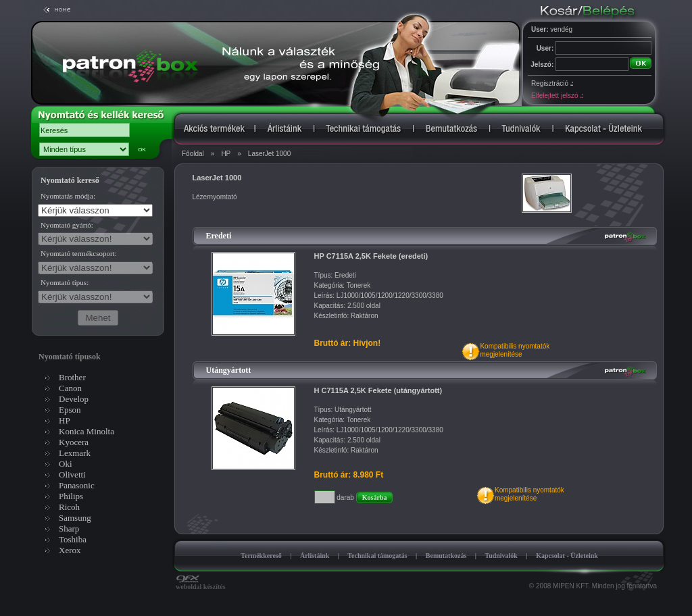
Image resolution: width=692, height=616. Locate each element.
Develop (74, 399)
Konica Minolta (86, 431)
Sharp (69, 529)
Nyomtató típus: (65, 282)
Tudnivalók (501, 556)
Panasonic (77, 485)
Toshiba (73, 539)
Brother (72, 377)
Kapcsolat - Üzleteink (567, 556)
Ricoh (69, 507)
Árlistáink (315, 556)
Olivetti (72, 474)
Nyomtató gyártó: (67, 225)
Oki (66, 464)
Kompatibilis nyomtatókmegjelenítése (515, 350)
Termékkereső (261, 556)
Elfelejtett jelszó (557, 96)
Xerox (70, 550)
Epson (70, 410)
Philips (71, 496)
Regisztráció (552, 83)
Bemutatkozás (446, 556)
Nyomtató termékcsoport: (79, 253)
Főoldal (193, 154)
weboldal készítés (201, 584)
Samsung (75, 518)
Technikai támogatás (377, 556)
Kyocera (74, 442)
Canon (70, 388)
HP (226, 154)
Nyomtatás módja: (68, 196)
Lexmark (75, 453)
